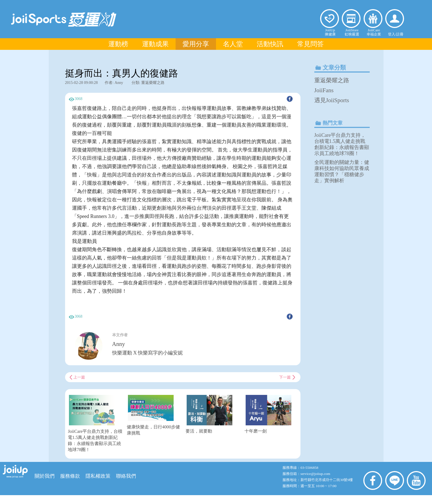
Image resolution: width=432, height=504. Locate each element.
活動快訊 (270, 44)
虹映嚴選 (351, 19)
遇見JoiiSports (332, 100)
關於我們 (45, 476)
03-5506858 (309, 468)
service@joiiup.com (316, 474)
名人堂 (233, 44)
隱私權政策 (98, 476)
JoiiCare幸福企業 (374, 32)
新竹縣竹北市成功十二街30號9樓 (327, 480)
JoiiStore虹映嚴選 (352, 32)
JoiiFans (324, 90)
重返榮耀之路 (332, 80)
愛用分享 (196, 44)
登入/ (392, 34)
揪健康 (330, 19)
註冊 (400, 34)
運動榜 (118, 44)
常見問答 (310, 44)
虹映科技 (207, 499)
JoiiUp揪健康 (330, 32)
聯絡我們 (126, 476)
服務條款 (70, 476)
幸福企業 (373, 19)
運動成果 (155, 44)
